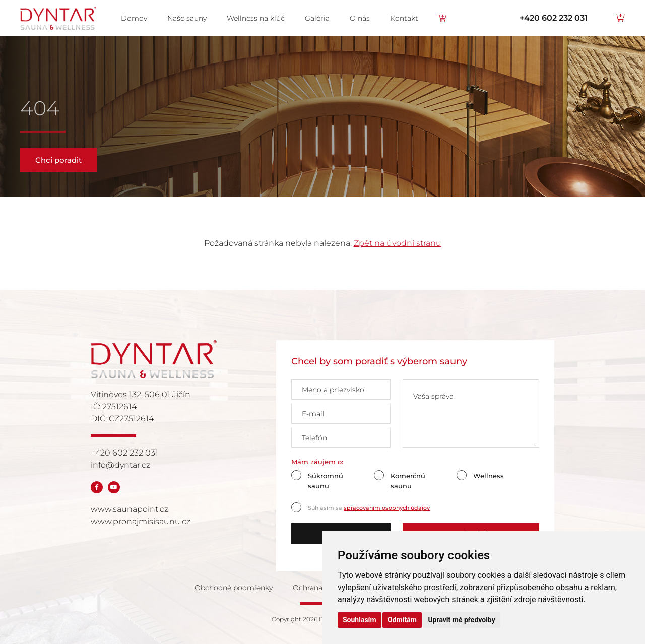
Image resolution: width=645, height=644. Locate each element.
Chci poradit (58, 160)
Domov (134, 18)
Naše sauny (187, 18)
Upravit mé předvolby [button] (461, 620)
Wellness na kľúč (256, 18)
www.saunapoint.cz (130, 509)
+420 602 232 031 (554, 18)
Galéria (317, 18)
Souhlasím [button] (360, 620)
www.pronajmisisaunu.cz (141, 521)
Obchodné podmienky (234, 588)
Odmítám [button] (402, 620)
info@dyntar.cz (120, 465)
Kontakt (404, 18)
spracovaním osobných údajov (387, 508)
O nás (360, 18)
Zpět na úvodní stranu (398, 243)
